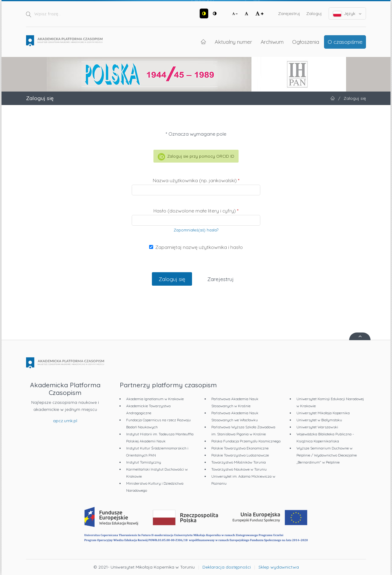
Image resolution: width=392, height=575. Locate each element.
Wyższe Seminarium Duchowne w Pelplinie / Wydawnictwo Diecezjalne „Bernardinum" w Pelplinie (327, 455)
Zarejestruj (289, 13)
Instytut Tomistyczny (144, 462)
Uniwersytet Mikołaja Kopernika (323, 413)
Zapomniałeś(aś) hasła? (196, 230)
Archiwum (272, 42)
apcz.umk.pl (65, 421)
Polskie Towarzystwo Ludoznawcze (240, 455)
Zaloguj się (172, 279)
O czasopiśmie (345, 42)
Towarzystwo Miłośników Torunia (239, 462)
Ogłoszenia (306, 42)
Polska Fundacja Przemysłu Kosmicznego (246, 441)
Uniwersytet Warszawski (317, 427)
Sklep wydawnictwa (279, 567)
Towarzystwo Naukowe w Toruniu (239, 469)
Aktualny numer (233, 42)
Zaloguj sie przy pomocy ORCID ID (196, 157)
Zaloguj (314, 13)
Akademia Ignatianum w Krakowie (155, 399)
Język (347, 14)
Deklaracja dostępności (227, 567)
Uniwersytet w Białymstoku (319, 420)
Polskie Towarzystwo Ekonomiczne (240, 448)
